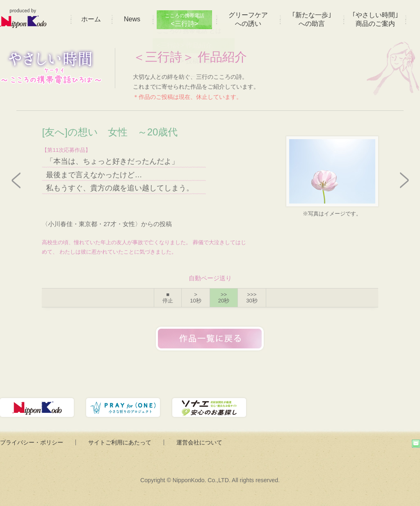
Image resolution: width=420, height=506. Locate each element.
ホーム (91, 19)
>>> (252, 298)
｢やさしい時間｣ (375, 19)
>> (224, 298)
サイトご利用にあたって (120, 442)
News (132, 19)
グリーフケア (248, 19)
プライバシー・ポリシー (32, 442)
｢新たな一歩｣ (312, 19)
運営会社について (199, 442)
